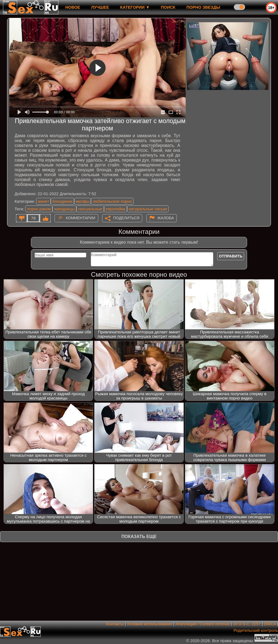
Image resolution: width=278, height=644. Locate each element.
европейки (116, 209)
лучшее (100, 7)
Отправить (231, 256)
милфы (83, 201)
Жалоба (166, 218)
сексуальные (90, 209)
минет (43, 201)
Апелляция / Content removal (202, 624)
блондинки (62, 201)
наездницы (64, 209)
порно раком (39, 209)
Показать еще (139, 537)
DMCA (270, 624)
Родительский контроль (256, 630)
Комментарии (80, 218)
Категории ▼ (135, 7)
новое (73, 7)
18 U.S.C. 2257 (247, 624)
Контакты (115, 624)
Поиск (168, 7)
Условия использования (150, 624)
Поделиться (126, 218)
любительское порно (112, 201)
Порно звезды (203, 7)
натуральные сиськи (148, 209)
